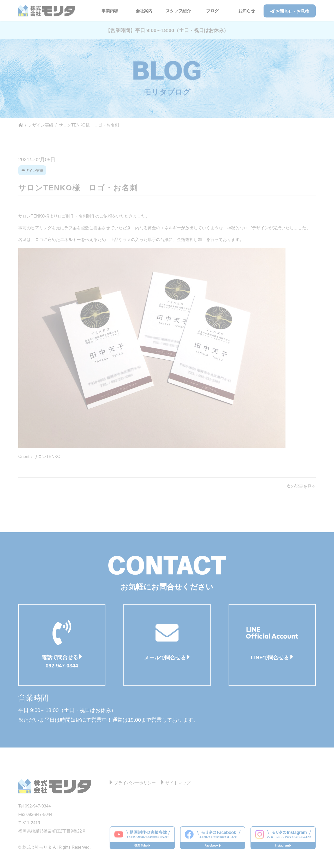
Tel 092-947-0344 (35, 806)
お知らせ (247, 11)
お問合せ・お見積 (290, 11)
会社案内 (144, 11)
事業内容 (110, 11)
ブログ (212, 11)
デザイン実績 (32, 171)
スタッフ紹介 (178, 11)
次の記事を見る (301, 486)
